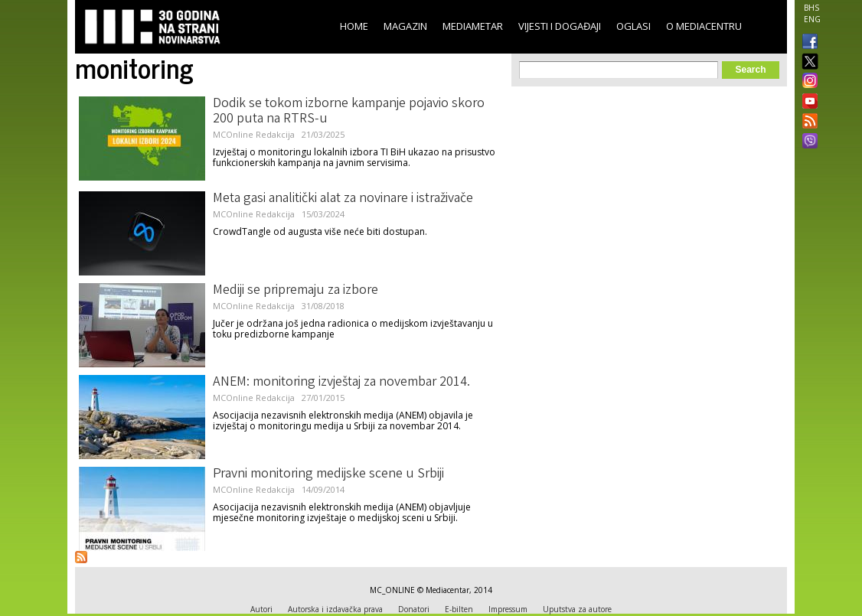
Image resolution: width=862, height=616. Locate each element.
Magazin (405, 26)
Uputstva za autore (577, 609)
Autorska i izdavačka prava (335, 609)
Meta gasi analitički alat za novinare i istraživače (343, 199)
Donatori (414, 609)
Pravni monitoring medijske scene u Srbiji (328, 474)
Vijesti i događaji (560, 26)
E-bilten (459, 609)
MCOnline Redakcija (254, 134)
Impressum (508, 609)
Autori (261, 609)
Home (354, 26)
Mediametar (473, 26)
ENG (812, 19)
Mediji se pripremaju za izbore (295, 291)
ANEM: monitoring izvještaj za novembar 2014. (341, 383)
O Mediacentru (704, 26)
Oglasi (633, 26)
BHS (811, 8)
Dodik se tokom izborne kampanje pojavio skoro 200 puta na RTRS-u (349, 112)
